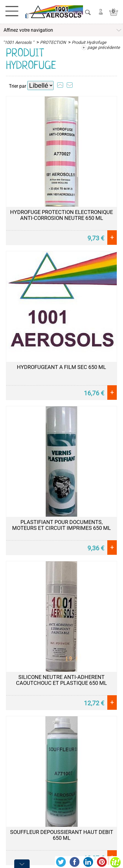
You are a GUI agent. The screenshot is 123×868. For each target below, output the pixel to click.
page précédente (104, 48)
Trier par (17, 86)
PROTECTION (53, 43)
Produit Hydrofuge (89, 43)
